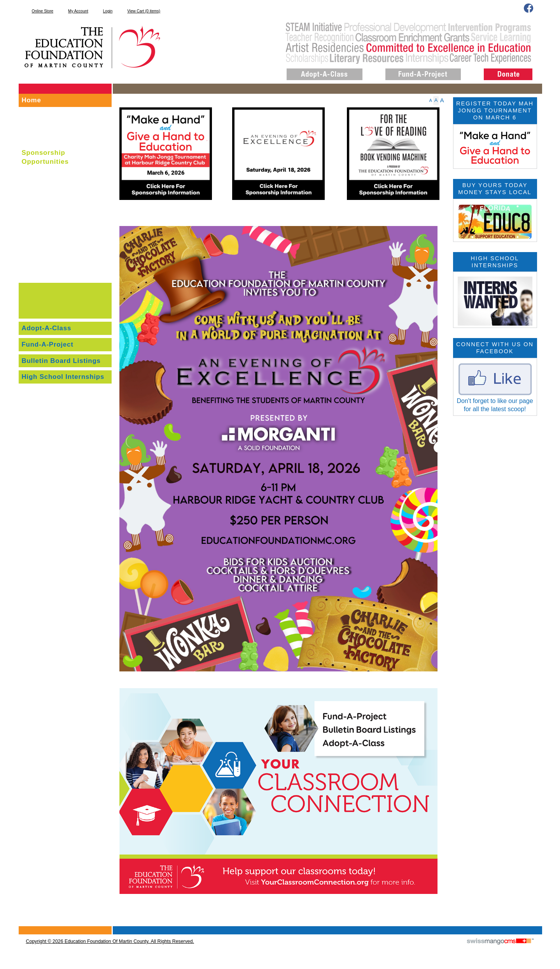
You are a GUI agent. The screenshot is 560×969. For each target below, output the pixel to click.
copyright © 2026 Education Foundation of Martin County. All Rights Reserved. (110, 941)
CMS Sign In (23, 927)
